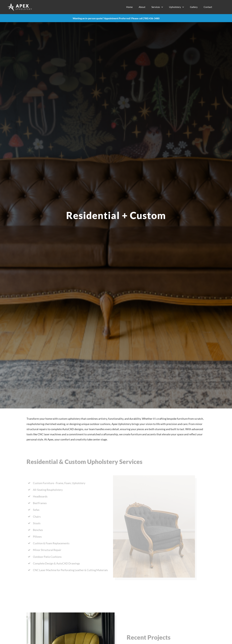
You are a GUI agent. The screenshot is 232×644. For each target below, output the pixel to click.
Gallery (194, 7)
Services (157, 7)
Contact (208, 7)
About (142, 7)
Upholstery (176, 7)
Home (129, 7)
